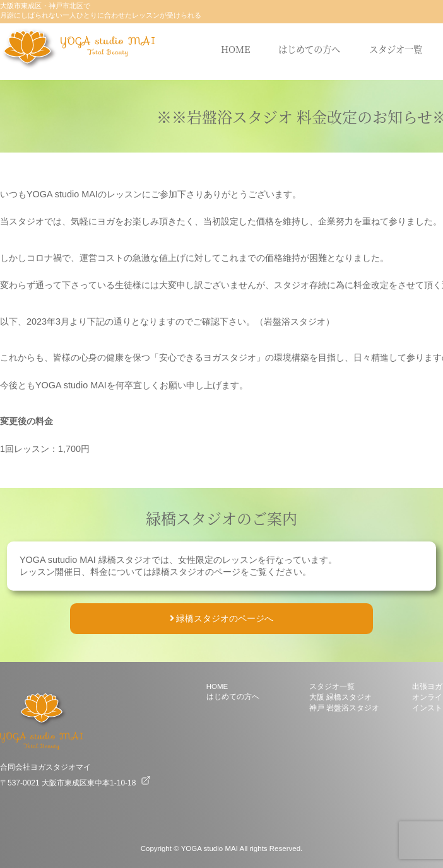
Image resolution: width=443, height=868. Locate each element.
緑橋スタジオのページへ (222, 618)
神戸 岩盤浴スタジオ (344, 708)
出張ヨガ (427, 686)
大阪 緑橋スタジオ (340, 697)
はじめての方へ (309, 49)
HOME (235, 49)
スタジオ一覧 (396, 49)
